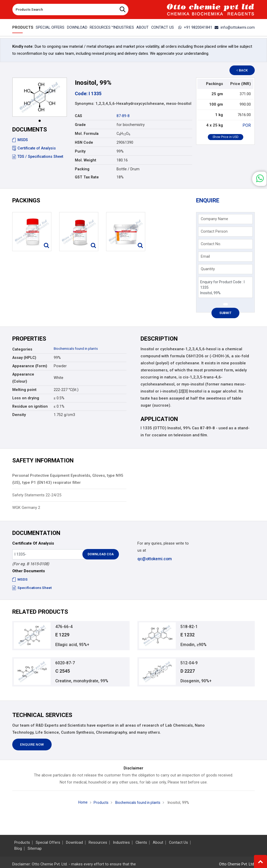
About (143, 27)
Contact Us (163, 27)
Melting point (24, 390)
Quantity (208, 269)
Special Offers (49, 27)
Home (80, 805)
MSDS (20, 140)
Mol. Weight (86, 160)
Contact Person (214, 231)
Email (205, 256)
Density (19, 415)
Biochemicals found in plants (78, 348)
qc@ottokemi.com (154, 559)
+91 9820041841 (199, 27)
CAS (78, 116)
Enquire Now (32, 747)
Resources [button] (100, 27)
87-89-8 (123, 116)
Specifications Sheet (32, 588)
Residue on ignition (30, 406)
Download (76, 27)
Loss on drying (26, 398)
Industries (124, 27)
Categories (22, 349)
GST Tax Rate (87, 177)
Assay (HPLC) (24, 358)
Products (22, 27)
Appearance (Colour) (23, 378)
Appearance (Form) (30, 366)
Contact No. (211, 244)
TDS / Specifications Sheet (38, 156)
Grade (80, 125)
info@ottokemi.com (236, 27)
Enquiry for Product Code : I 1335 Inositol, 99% (225, 287)
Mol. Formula (87, 134)
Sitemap (35, 849)
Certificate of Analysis (34, 148)
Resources (98, 843)
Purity (80, 151)
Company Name (214, 219)
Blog (18, 849)
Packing (82, 169)
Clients (141, 843)
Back (245, 70)
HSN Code (84, 142)
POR (247, 125)
